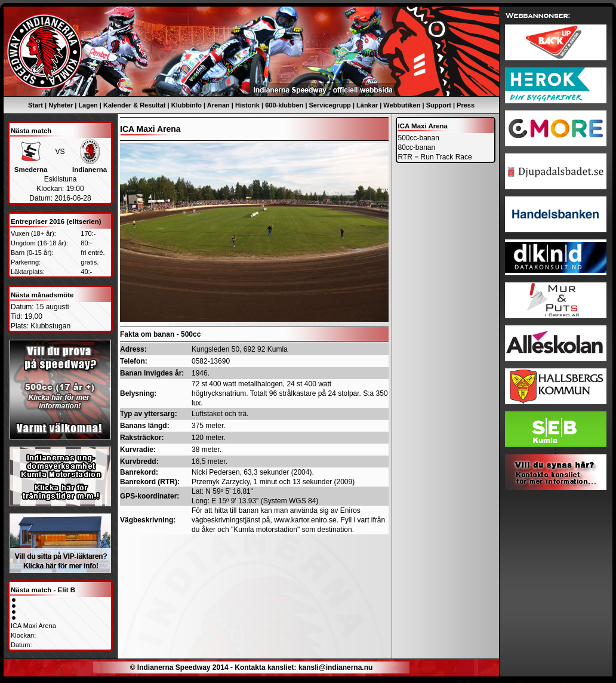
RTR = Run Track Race (435, 157)
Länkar (367, 105)
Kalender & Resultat (135, 105)
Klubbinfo (187, 105)
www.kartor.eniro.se (305, 520)
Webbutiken (402, 105)
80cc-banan (417, 147)
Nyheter (61, 105)
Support (439, 105)
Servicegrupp (330, 105)
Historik (247, 105)
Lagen (88, 105)
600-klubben (284, 105)
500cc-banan (419, 138)
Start (36, 105)
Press (466, 105)
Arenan (218, 105)
